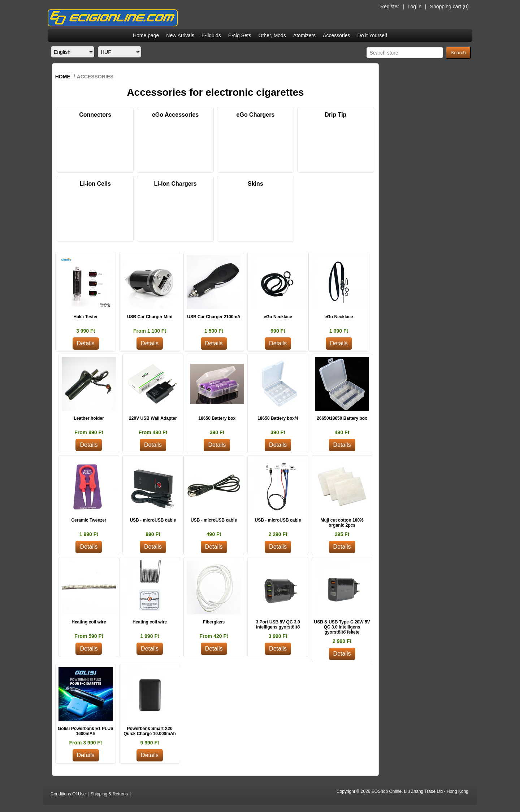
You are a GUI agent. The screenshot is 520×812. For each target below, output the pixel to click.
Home (63, 77)
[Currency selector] (120, 52)
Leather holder (89, 418)
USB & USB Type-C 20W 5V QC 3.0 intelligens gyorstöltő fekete (342, 627)
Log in (415, 7)
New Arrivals (180, 35)
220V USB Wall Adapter (153, 418)
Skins (255, 184)
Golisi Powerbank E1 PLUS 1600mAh (86, 731)
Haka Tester (85, 317)
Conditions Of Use (68, 794)
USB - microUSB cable (153, 520)
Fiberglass (214, 622)
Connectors (95, 115)
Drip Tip (335, 115)
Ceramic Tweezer (89, 520)
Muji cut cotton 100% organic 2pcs (342, 523)
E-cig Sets (240, 35)
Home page (146, 35)
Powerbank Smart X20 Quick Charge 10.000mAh (150, 731)
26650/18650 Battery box (342, 418)
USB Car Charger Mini (150, 317)
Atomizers (304, 35)
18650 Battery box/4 (278, 418)
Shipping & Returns (109, 794)
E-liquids (211, 35)
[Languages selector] (73, 52)
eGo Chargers (256, 115)
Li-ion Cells (95, 184)
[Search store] (405, 53)
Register (390, 7)
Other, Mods (272, 35)
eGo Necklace (278, 317)
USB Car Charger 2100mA (214, 317)
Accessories (336, 35)
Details (86, 343)
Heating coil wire (89, 622)
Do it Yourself (372, 35)
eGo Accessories (175, 115)
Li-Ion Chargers (175, 184)
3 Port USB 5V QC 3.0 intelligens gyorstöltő (278, 625)
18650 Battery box (217, 418)
